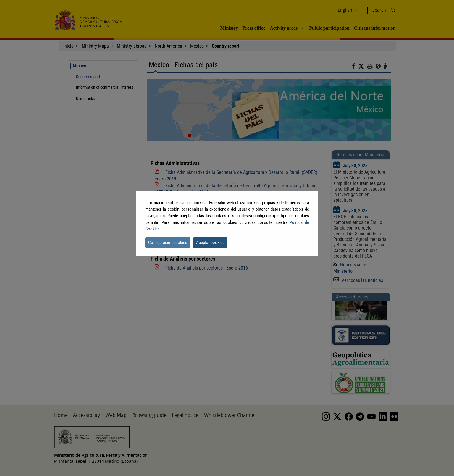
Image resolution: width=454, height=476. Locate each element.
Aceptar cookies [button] (210, 243)
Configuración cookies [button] (168, 243)
